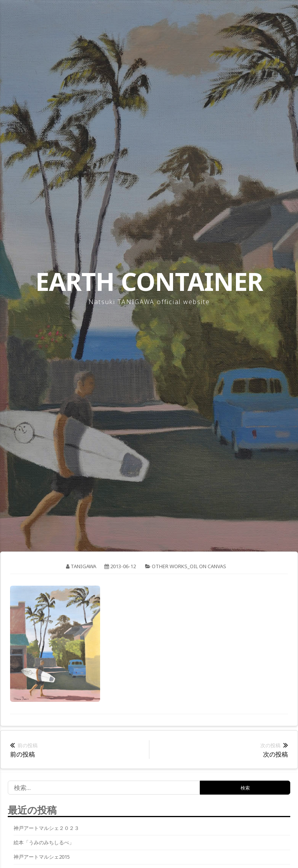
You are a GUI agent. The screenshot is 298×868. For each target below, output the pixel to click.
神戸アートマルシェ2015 (42, 857)
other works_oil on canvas (189, 566)
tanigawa (83, 566)
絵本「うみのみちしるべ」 (44, 842)
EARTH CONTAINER (149, 281)
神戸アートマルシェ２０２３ (46, 828)
